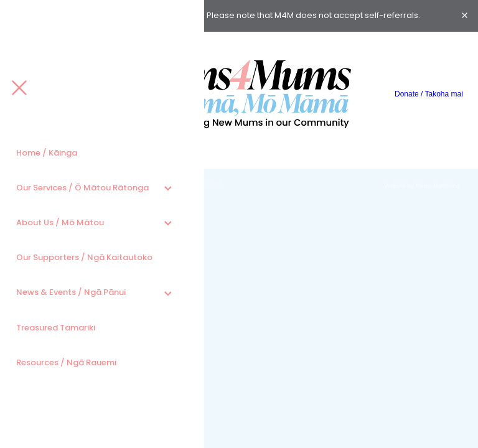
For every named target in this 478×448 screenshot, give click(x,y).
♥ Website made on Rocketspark (170, 184)
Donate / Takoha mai (429, 94)
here (193, 16)
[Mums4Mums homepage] (239, 94)
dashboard (94, 184)
